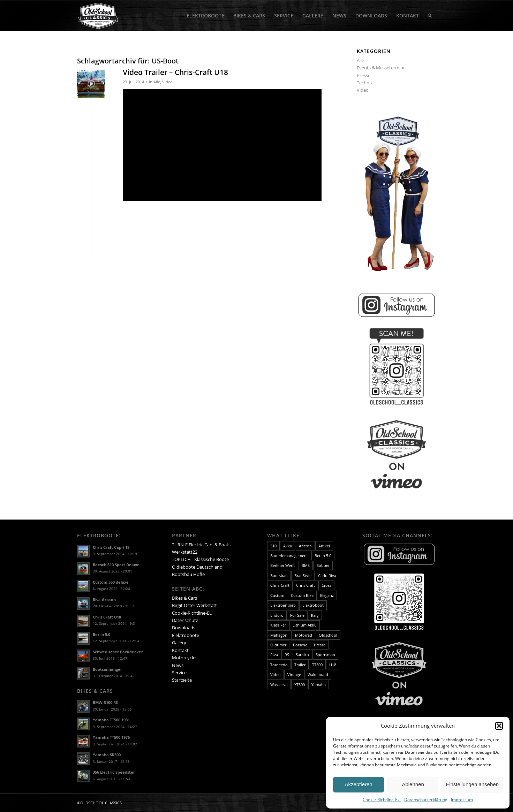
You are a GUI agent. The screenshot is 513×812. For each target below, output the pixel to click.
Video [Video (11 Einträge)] (276, 674)
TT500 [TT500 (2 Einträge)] (317, 665)
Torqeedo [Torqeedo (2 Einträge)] (279, 665)
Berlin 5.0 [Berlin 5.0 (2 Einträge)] (323, 556)
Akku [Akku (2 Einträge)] (288, 546)
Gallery (179, 643)
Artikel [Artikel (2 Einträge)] (324, 546)
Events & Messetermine (381, 68)
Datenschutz (185, 620)
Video (167, 82)
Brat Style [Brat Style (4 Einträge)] (303, 575)
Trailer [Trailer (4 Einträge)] (300, 665)
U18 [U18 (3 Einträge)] (333, 665)
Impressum (462, 800)
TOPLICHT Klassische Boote (200, 559)
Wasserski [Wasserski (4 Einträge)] (279, 685)
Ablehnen (413, 784)
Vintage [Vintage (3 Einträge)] (294, 674)
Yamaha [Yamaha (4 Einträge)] (319, 685)
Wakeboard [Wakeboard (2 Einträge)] (318, 674)
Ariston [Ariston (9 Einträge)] (305, 546)
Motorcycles (185, 658)
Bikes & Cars (184, 598)
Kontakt (180, 650)
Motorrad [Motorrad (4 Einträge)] (304, 635)
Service (179, 673)
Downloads (184, 628)
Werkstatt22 (185, 552)
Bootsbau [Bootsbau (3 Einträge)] (279, 575)
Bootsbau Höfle (188, 574)
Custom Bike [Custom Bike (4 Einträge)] (302, 595)
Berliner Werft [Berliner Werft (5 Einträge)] (283, 565)
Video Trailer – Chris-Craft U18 (175, 72)
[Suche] (430, 16)
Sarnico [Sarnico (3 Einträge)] (302, 655)
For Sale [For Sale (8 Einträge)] (297, 615)
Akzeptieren (358, 784)
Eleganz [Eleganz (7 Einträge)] (327, 595)
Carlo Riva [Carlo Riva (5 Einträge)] (327, 575)
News (178, 665)
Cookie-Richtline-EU (382, 800)
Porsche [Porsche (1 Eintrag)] (300, 645)
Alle (157, 82)
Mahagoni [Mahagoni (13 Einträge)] (279, 635)
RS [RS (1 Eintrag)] (287, 655)
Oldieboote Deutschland (197, 567)
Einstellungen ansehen (472, 784)
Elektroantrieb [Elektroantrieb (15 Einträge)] (283, 605)
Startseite (182, 680)
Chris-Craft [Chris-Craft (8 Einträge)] (280, 585)
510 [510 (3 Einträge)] (273, 546)
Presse (364, 75)
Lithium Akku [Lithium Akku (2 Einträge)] (305, 625)
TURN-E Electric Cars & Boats (201, 545)
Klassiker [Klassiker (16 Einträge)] (278, 625)
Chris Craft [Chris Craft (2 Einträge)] (305, 585)
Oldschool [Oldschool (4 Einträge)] (328, 635)
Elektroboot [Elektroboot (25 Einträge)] (313, 605)
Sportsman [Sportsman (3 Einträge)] (325, 655)
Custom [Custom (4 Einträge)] (277, 595)
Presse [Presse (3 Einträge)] (320, 645)
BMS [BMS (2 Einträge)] (306, 565)
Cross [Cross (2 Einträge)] (326, 585)
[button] (499, 726)
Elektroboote (186, 635)
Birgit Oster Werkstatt (194, 605)
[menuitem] (205, 16)
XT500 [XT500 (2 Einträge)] (300, 685)
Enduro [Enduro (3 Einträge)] (277, 615)
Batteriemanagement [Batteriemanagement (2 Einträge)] (289, 556)
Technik (365, 83)
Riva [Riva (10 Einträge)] (274, 655)
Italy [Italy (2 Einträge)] (315, 615)
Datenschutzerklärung (426, 800)
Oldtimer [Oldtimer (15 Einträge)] (278, 645)
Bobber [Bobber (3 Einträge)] (323, 565)
